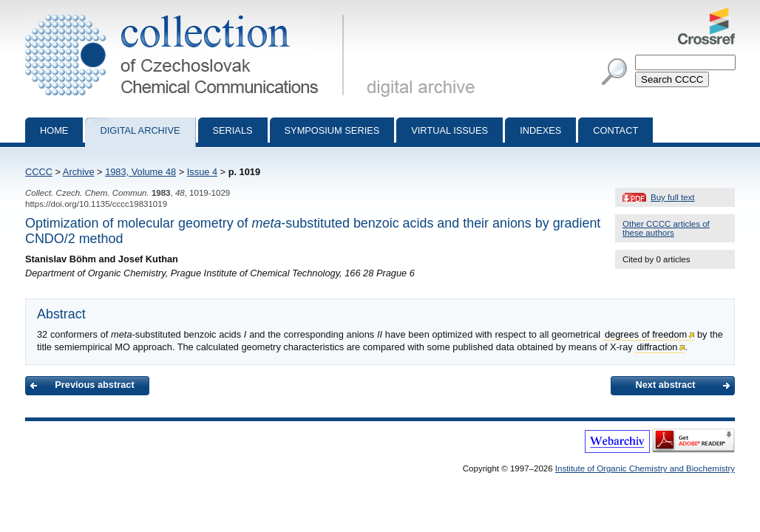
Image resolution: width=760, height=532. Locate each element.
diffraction (657, 347)
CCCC (39, 172)
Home (54, 130)
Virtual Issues (449, 130)
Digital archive (140, 130)
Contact (615, 130)
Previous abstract (94, 385)
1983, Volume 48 (140, 172)
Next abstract (665, 385)
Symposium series (332, 130)
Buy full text (673, 197)
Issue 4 (202, 172)
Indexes (540, 130)
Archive (79, 172)
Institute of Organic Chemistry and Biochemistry (645, 468)
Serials (233, 130)
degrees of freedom (646, 334)
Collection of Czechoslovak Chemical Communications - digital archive (187, 13)
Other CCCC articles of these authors (666, 228)
